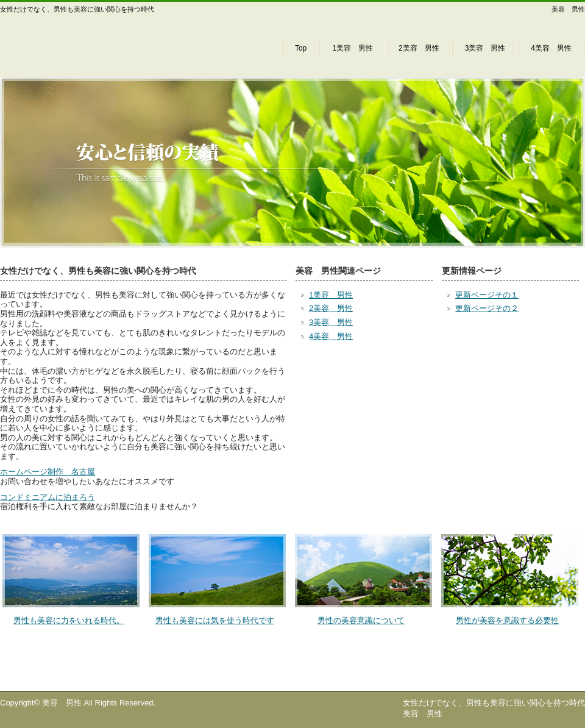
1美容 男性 (353, 48)
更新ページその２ (487, 308)
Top (301, 48)
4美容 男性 (551, 48)
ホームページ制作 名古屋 (48, 472)
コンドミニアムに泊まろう (48, 497)
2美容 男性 (419, 48)
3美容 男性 (485, 48)
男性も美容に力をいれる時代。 (69, 620)
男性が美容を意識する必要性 (507, 620)
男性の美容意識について (361, 620)
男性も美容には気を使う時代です (215, 620)
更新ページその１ (487, 295)
